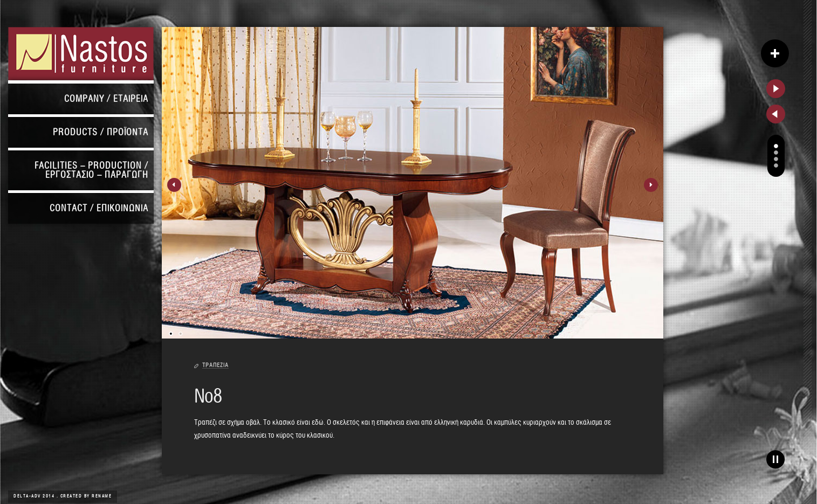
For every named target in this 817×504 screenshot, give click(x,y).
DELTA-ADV (28, 496)
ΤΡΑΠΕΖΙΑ (215, 365)
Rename (102, 496)
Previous (174, 185)
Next (651, 185)
